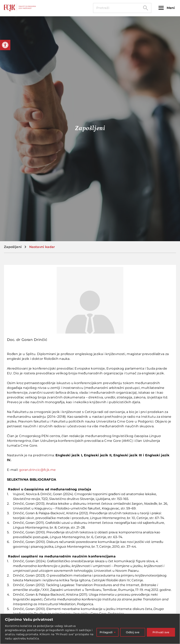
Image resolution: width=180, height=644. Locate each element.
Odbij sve (133, 632)
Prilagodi (106, 632)
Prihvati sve (161, 632)
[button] (5, 45)
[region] (90, 629)
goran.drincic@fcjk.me (37, 470)
